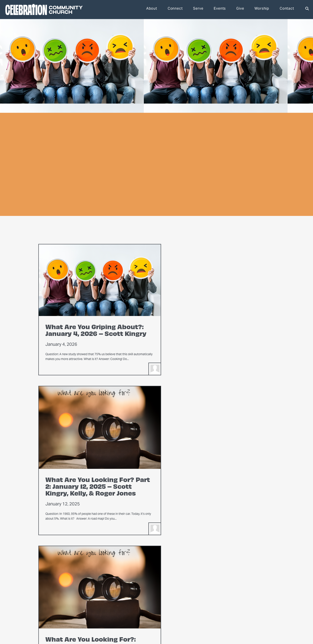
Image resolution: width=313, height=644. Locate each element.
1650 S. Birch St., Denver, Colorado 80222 (113, 614)
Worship (262, 9)
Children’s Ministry (148, 605)
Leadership (94, 594)
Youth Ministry (145, 599)
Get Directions (194, 594)
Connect (175, 9)
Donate (189, 589)
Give (240, 9)
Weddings (93, 605)
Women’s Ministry (147, 589)
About (152, 9)
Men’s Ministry (145, 594)
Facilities (92, 599)
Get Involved (198, 583)
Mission (92, 589)
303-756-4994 (76, 614)
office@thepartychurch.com (48, 614)
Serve (198, 9)
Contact (287, 9)
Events (220, 9)
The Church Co (40, 627)
